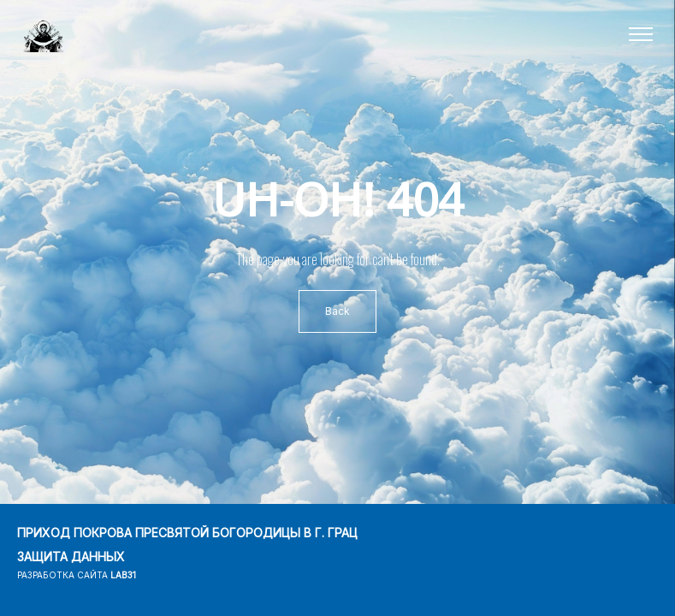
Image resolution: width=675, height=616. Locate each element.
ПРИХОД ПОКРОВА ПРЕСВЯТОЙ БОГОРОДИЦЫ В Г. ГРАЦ (187, 533)
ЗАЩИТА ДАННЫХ (71, 557)
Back (337, 311)
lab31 (123, 575)
